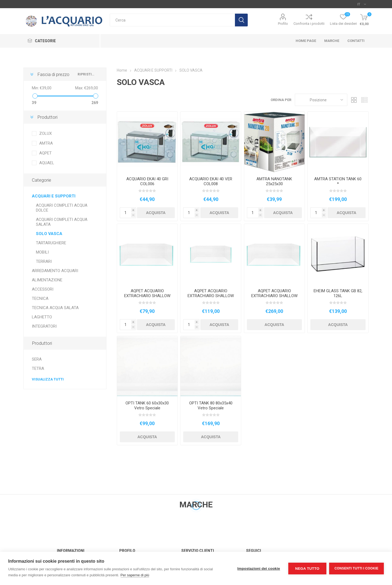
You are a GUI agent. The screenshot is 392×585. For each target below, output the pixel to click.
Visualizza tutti (48, 379)
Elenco (365, 100)
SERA (37, 359)
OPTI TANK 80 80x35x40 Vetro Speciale (211, 406)
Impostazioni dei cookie (259, 569)
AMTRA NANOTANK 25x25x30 (274, 181)
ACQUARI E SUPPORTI (54, 196)
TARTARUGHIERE (51, 243)
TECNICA (40, 298)
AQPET (45, 153)
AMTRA (46, 143)
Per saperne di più (135, 575)
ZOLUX (45, 133)
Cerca (241, 20)
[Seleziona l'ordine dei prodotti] (321, 100)
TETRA (38, 368)
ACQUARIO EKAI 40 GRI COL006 (147, 181)
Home (122, 70)
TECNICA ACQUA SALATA (55, 308)
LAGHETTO (42, 317)
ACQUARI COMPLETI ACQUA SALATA (62, 222)
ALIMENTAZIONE (47, 280)
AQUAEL (47, 163)
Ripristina (86, 74)
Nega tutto (307, 569)
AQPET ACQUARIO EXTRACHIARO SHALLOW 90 (274, 296)
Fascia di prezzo (53, 74)
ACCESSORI (43, 289)
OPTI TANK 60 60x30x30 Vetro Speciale (147, 406)
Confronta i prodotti (309, 24)
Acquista (156, 213)
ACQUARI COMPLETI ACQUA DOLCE (62, 208)
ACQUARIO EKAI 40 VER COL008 (211, 181)
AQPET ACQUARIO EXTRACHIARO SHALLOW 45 (147, 296)
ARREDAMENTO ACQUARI (55, 271)
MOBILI (42, 252)
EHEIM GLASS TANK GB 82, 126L (338, 293)
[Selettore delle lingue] (362, 4)
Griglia (354, 100)
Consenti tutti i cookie (356, 568)
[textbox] (172, 20)
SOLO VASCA (49, 234)
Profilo (283, 24)
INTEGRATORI (44, 326)
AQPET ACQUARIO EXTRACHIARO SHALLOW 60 (211, 296)
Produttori (47, 117)
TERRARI (44, 261)
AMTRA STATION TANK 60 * (338, 181)
